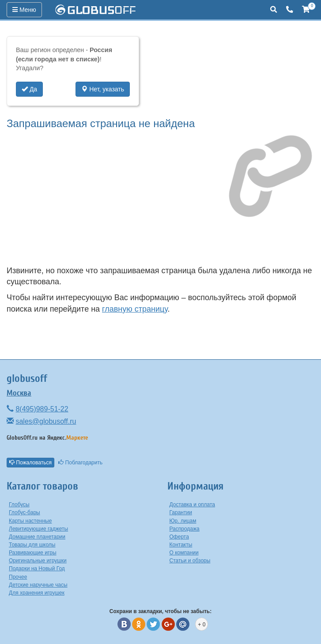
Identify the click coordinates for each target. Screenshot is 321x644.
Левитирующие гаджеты (38, 529)
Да (29, 89)
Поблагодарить (80, 463)
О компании (184, 553)
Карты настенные (30, 521)
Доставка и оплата (193, 505)
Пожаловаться (30, 463)
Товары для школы (32, 545)
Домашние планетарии (37, 537)
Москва (19, 393)
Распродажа (185, 529)
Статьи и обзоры (190, 561)
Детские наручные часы (38, 585)
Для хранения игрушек (37, 593)
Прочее (18, 577)
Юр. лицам (183, 521)
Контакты (181, 545)
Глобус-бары (25, 512)
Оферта (179, 537)
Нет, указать (103, 89)
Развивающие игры (33, 553)
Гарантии (181, 512)
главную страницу (135, 309)
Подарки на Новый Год (37, 569)
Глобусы (19, 505)
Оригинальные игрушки (38, 561)
